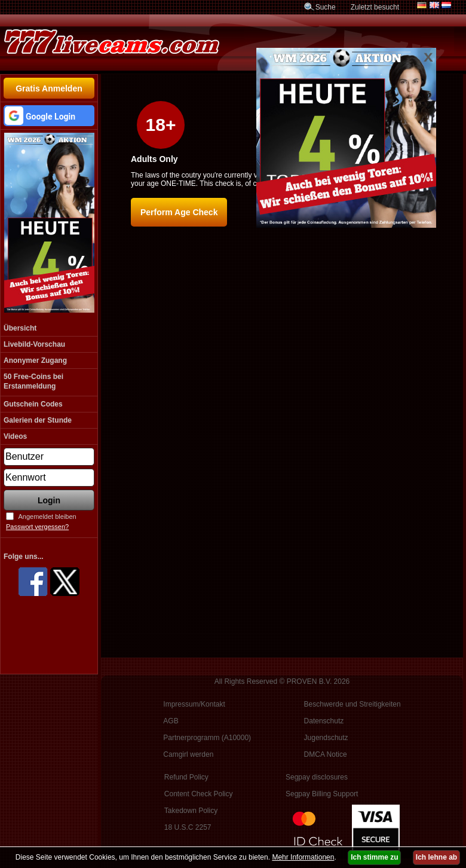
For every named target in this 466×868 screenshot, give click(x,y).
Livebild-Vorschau (34, 344)
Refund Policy (186, 777)
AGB (171, 721)
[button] (49, 116)
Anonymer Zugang (35, 360)
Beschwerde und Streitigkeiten (352, 704)
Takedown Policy (191, 811)
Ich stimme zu (374, 857)
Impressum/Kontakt (194, 704)
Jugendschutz (326, 738)
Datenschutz (324, 721)
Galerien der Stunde (38, 420)
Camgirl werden (188, 754)
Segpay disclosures (317, 777)
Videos (15, 436)
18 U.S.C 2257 (188, 827)
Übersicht (20, 328)
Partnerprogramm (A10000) (207, 738)
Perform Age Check (179, 212)
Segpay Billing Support (322, 794)
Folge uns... (24, 557)
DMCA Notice (326, 754)
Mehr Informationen (303, 857)
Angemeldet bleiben (47, 516)
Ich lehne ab (436, 857)
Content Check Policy (199, 794)
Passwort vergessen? (37, 527)
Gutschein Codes (33, 404)
